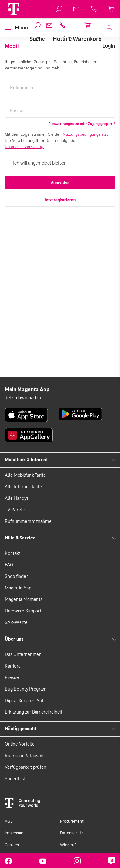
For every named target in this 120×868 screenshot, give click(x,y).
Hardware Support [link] (23, 611)
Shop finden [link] (17, 577)
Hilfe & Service (20, 538)
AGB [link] (9, 821)
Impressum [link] (15, 833)
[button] (14, 9)
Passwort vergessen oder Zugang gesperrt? (82, 124)
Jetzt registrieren (60, 200)
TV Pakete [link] (15, 510)
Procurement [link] (72, 821)
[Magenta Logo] (14, 9)
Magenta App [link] (18, 588)
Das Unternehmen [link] (23, 655)
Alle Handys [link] (17, 499)
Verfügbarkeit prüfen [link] (26, 767)
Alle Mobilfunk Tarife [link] (25, 475)
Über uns (14, 639)
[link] (109, 37)
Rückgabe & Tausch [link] (24, 756)
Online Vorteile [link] (20, 744)
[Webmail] (49, 29)
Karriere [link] (13, 666)
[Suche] (37, 32)
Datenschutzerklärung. (24, 147)
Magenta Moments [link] (24, 600)
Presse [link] (12, 678)
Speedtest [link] (15, 779)
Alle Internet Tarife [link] (23, 487)
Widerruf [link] (68, 845)
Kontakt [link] (13, 554)
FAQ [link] (9, 565)
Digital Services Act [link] (24, 701)
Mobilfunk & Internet (26, 460)
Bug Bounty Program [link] (26, 689)
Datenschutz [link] (72, 833)
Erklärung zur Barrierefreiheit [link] (34, 712)
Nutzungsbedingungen (83, 134)
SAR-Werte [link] (16, 623)
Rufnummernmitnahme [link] (28, 522)
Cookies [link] (12, 845)
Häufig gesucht (21, 729)
